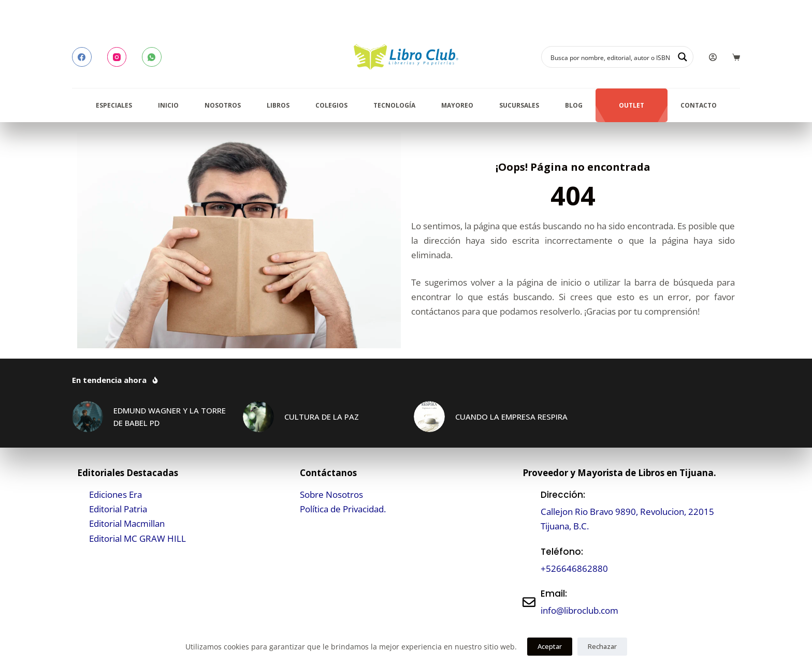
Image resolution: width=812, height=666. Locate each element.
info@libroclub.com (579, 610)
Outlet (632, 105)
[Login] (713, 57)
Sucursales (519, 105)
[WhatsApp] (152, 57)
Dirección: (563, 495)
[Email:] (529, 602)
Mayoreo (457, 105)
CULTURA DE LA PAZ (322, 417)
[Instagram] (117, 57)
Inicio (168, 105)
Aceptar (550, 646)
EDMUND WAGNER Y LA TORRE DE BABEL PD (170, 417)
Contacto (699, 105)
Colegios (331, 105)
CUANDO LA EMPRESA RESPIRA (511, 417)
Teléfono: (562, 552)
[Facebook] (82, 57)
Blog (574, 105)
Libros (278, 105)
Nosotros (223, 105)
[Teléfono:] (529, 560)
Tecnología (394, 105)
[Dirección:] (529, 510)
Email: (554, 594)
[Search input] (611, 57)
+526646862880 (574, 568)
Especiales (114, 105)
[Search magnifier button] (683, 57)
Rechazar (602, 646)
